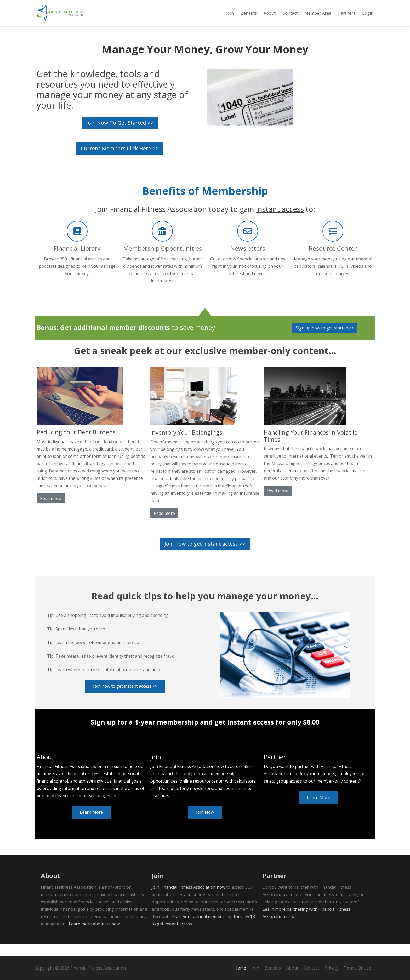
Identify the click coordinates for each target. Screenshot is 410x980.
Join (255, 968)
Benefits (273, 968)
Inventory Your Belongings (186, 444)
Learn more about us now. (95, 936)
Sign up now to (325, 340)
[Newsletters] (248, 243)
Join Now (205, 824)
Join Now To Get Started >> (120, 135)
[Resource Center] (333, 243)
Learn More (91, 824)
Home (240, 968)
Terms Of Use (357, 968)
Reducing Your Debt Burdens (76, 444)
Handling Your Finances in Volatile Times (311, 448)
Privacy (331, 968)
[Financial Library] (77, 243)
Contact (311, 968)
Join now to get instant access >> (205, 555)
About (292, 968)
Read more (51, 510)
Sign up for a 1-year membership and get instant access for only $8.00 (205, 734)
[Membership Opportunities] (162, 243)
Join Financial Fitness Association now (188, 899)
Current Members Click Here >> (120, 160)
